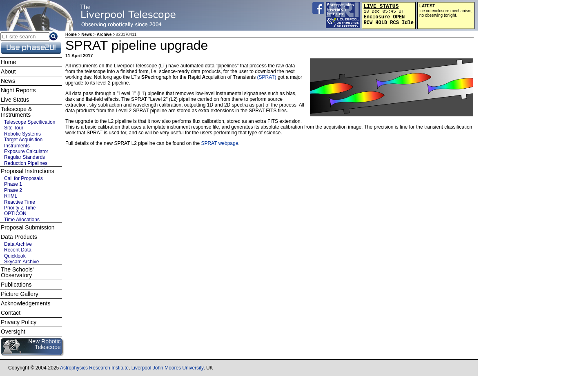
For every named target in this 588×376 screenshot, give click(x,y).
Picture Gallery (20, 294)
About (8, 71)
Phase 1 (13, 184)
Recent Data (18, 250)
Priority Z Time (20, 208)
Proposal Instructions (28, 171)
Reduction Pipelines (26, 163)
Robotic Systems (22, 134)
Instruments (17, 146)
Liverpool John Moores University (168, 368)
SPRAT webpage (219, 143)
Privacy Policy (19, 322)
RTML (11, 196)
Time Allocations (22, 220)
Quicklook (15, 256)
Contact (11, 313)
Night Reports (18, 90)
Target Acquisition (23, 140)
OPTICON (15, 214)
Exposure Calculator (26, 151)
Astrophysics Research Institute (94, 368)
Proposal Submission (28, 227)
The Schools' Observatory (17, 272)
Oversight (13, 332)
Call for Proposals (23, 178)
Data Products (19, 237)
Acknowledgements (26, 303)
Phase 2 (13, 190)
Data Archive (18, 244)
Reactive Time (20, 202)
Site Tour (14, 128)
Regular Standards (24, 157)
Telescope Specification (30, 122)
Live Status (15, 100)
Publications (16, 285)
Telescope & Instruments (16, 112)
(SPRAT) (266, 77)
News (87, 34)
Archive (104, 34)
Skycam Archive (21, 262)
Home (71, 34)
